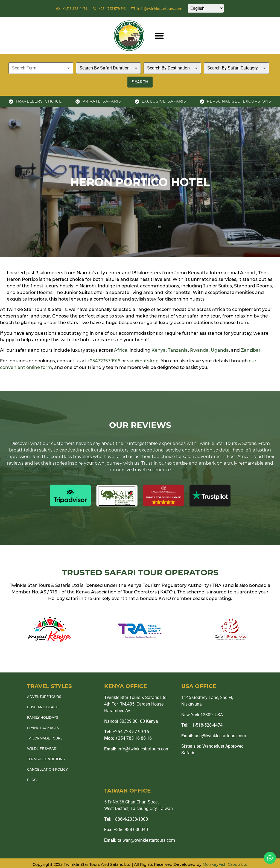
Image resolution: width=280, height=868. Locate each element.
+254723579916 (104, 361)
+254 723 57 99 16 (127, 732)
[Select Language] (206, 8)
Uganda (220, 350)
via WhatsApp (143, 361)
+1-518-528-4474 (202, 725)
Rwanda (199, 350)
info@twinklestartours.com (137, 749)
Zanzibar (251, 350)
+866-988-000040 (126, 830)
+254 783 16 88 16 (128, 738)
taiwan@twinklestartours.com (140, 840)
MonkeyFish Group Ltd (225, 864)
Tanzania (178, 350)
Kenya (159, 350)
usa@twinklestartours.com (214, 736)
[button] (159, 36)
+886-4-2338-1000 (126, 819)
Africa (121, 350)
